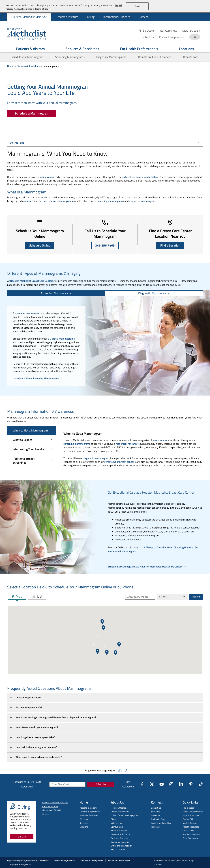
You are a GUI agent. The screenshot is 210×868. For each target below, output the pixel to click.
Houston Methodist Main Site (29, 17)
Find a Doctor (147, 30)
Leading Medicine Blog (161, 823)
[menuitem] (29, 17)
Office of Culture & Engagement (125, 815)
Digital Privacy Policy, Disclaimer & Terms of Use (28, 861)
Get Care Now (169, 30)
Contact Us (156, 808)
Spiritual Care (117, 827)
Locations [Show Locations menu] (186, 49)
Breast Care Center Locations (155, 57)
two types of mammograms (58, 201)
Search (196, 596)
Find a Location (170, 245)
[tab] (56, 293)
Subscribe (101, 784)
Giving (91, 17)
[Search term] (195, 37)
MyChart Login (191, 30)
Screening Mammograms (70, 57)
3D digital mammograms (61, 339)
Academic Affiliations (121, 834)
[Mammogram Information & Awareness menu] (32, 446)
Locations (84, 827)
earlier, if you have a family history (140, 177)
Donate (22, 836)
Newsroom (156, 815)
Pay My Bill (188, 819)
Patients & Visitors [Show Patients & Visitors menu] (30, 49)
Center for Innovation (120, 842)
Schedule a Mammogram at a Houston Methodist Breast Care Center (145, 566)
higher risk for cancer (127, 444)
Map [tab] (19, 596)
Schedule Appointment (193, 812)
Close (137, 6)
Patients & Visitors (88, 808)
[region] (105, 6)
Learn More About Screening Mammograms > (37, 378)
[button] (119, 644)
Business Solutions (191, 834)
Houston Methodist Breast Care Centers (32, 281)
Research (84, 823)
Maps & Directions (191, 815)
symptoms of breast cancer (119, 462)
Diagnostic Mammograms (111, 57)
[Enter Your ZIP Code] (140, 597)
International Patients (117, 17)
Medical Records (190, 823)
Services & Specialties (28, 66)
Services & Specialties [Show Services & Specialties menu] (82, 49)
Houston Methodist (120, 808)
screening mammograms (111, 201)
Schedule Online (40, 245)
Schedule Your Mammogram (27, 57)
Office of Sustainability (121, 846)
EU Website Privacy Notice (92, 861)
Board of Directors (119, 831)
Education (84, 819)
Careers (143, 17)
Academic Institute (67, 17)
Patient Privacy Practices (65, 861)
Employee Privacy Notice (20, 864)
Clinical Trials (188, 831)
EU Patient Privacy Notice (119, 861)
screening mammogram (27, 313)
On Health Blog (158, 819)
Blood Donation (118, 849)
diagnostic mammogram (96, 458)
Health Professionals (89, 815)
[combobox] (105, 143)
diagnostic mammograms (143, 201)
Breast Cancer (191, 57)
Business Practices (120, 838)
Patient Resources (191, 827)
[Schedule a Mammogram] (32, 113)
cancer (28, 201)
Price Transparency (191, 838)
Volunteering (117, 823)
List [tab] (39, 596)
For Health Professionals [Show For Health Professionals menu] (139, 49)
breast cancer (47, 177)
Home (10, 66)
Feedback (155, 827)
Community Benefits (120, 812)
